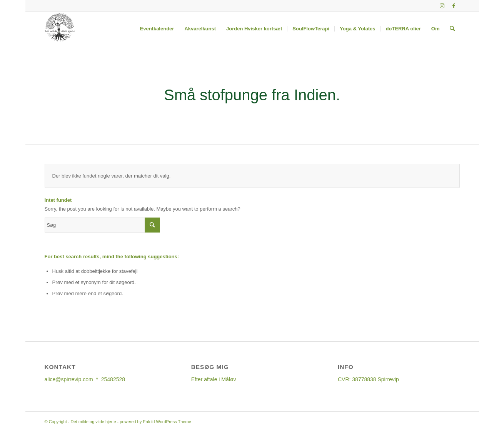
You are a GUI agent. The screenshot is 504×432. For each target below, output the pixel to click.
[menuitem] (157, 29)
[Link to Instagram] (442, 6)
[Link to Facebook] (454, 6)
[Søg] (452, 29)
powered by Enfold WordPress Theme (155, 422)
